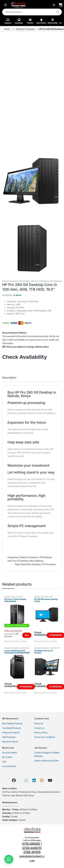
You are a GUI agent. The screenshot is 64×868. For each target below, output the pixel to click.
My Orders (7, 757)
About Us (39, 723)
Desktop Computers (25, 29)
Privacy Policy (41, 733)
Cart (4, 762)
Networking (53, 21)
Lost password (9, 766)
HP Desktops (25, 281)
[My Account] (54, 5)
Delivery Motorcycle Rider (47, 761)
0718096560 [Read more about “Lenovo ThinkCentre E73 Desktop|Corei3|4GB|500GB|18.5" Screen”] (26, 687)
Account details (10, 753)
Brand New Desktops (31, 564)
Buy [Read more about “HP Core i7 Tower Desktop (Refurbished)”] (27, 635)
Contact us (39, 728)
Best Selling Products (12, 723)
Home (7, 29)
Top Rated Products (12, 728)
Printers (30, 21)
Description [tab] (9, 378)
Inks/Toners (41, 21)
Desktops (19, 21)
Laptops (8, 21)
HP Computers (49, 564)
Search (58, 12)
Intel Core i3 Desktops (40, 281)
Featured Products (11, 733)
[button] (9, 859)
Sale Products (9, 737)
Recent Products (10, 742)
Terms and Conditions (45, 737)
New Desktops (56, 281)
